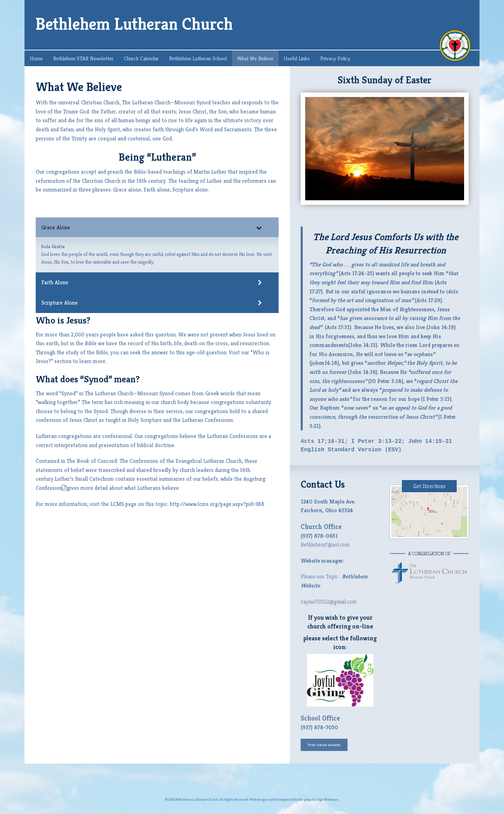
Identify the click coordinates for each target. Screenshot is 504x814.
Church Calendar (141, 58)
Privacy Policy (335, 58)
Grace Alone (152, 227)
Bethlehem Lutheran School (198, 58)
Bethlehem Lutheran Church (134, 24)
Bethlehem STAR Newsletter (83, 58)
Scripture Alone (152, 303)
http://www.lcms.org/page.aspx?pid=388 (217, 504)
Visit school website (324, 745)
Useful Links (297, 58)
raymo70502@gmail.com (328, 602)
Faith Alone (152, 282)
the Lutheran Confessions (203, 420)
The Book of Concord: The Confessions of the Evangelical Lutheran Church (154, 461)
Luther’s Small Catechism (84, 479)
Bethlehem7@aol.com (325, 545)
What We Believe (255, 58)
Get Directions (429, 486)
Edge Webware (327, 800)
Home (36, 58)
